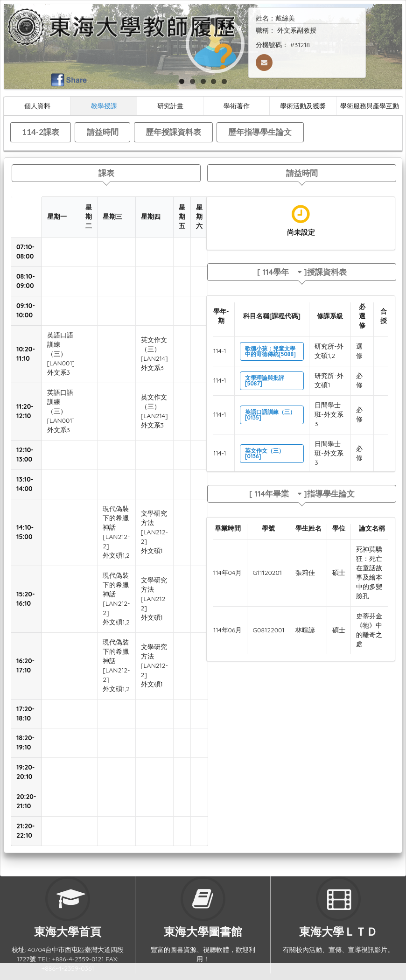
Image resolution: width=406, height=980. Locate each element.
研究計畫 (170, 106)
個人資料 (37, 106)
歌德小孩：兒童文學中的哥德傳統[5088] (270, 351)
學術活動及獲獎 (303, 106)
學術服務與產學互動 (370, 106)
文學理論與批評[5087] (265, 381)
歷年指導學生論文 (260, 132)
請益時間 (103, 132)
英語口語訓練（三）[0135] (270, 415)
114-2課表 (41, 132)
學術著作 (237, 106)
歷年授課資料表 (173, 132)
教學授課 (104, 106)
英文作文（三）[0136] (265, 453)
